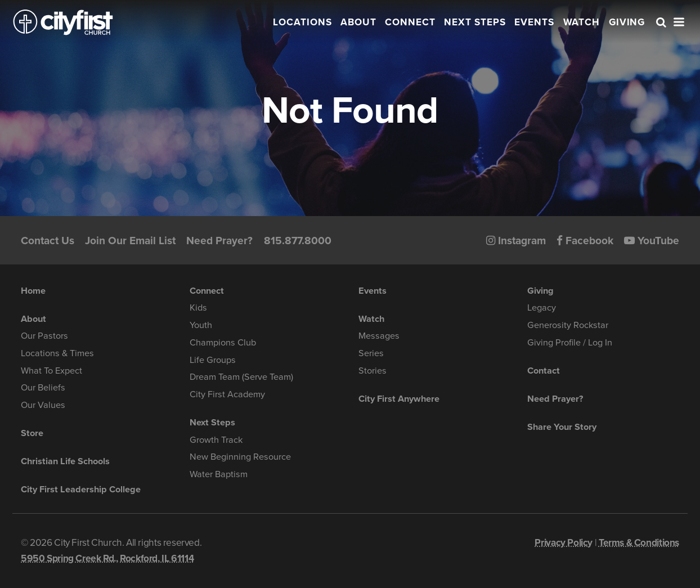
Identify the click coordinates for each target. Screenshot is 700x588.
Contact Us (48, 241)
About (358, 22)
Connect (410, 22)
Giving (627, 22)
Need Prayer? (219, 241)
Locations (302, 22)
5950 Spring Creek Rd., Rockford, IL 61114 (107, 558)
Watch (582, 22)
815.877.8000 (298, 241)
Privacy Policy (564, 543)
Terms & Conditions (639, 543)
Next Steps (475, 22)
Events (534, 22)
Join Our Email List (130, 241)
